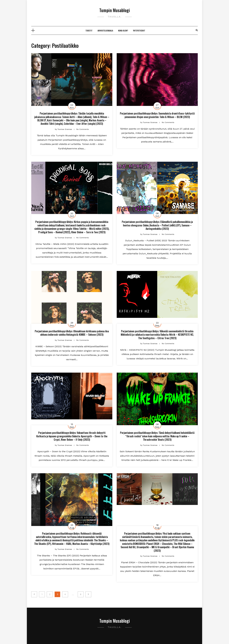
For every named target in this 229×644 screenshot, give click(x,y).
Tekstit (89, 30)
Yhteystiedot (139, 30)
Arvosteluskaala (105, 30)
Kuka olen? (123, 30)
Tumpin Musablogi (115, 10)
